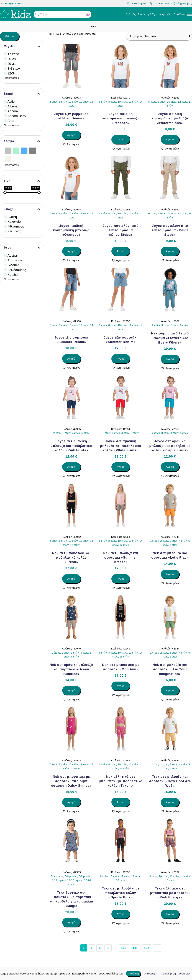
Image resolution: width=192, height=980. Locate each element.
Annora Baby (17, 116)
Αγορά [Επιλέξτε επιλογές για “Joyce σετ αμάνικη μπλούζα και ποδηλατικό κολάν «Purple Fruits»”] (170, 467)
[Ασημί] (8, 151)
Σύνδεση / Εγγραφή (148, 14)
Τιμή (22, 181)
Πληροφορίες (182, 4)
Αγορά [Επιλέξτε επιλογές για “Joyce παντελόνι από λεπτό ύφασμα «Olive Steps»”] (121, 251)
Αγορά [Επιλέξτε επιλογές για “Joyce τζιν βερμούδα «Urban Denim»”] (71, 135)
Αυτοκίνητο (15, 260)
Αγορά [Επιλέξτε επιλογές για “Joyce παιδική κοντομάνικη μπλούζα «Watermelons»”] (170, 140)
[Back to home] (16, 14)
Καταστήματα (137, 4)
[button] (37, 14)
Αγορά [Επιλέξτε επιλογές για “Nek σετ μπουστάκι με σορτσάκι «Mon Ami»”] (121, 686)
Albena (12, 106)
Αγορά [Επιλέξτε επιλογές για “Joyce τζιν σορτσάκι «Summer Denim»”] (71, 359)
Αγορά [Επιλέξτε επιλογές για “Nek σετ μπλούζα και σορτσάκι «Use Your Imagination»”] (170, 690)
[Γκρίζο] (32, 151)
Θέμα (22, 248)
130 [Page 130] (124, 948)
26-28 (12, 59)
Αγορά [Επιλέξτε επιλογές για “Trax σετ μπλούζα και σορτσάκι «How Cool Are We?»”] (170, 802)
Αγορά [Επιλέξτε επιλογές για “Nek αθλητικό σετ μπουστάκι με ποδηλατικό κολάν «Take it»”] (121, 802)
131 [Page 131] (135, 948)
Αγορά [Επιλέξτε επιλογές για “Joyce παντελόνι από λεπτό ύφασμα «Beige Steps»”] (170, 251)
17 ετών (13, 54)
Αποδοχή (133, 974)
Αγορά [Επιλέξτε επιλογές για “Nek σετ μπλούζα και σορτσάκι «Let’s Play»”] (170, 574)
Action (12, 102)
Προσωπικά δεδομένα (110, 973)
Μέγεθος (22, 46)
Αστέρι (12, 256)
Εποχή (22, 209)
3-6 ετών (14, 69)
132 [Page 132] (147, 948)
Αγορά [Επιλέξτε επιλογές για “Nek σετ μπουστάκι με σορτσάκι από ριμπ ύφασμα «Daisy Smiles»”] (71, 802)
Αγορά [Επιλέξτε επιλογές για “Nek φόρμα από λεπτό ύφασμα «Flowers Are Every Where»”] (170, 359)
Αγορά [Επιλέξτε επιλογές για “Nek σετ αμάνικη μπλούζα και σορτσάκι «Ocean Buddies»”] (71, 690)
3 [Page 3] (100, 948)
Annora (13, 111)
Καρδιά (13, 275)
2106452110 (159, 4)
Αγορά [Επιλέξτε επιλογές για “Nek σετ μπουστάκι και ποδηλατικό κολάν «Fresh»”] (71, 579)
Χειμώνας (14, 231)
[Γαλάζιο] (24, 151)
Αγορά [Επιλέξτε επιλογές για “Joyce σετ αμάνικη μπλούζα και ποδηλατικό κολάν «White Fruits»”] (121, 467)
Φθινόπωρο (16, 226)
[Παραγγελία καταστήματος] (159, 36)
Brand (22, 94)
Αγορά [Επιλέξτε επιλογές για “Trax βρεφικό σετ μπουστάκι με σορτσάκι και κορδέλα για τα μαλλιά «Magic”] (71, 922)
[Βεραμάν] (16, 151)
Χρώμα (22, 141)
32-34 (12, 73)
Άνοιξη (12, 217)
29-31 (12, 64)
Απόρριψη (151, 974)
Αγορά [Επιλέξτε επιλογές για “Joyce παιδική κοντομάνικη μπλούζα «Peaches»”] (121, 140)
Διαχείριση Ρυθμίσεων (177, 974)
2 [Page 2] (92, 948)
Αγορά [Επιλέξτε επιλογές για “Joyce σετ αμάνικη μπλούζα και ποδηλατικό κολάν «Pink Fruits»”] (71, 467)
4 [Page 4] (108, 948)
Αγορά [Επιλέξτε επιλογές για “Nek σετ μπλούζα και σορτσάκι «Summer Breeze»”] (121, 579)
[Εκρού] (8, 159)
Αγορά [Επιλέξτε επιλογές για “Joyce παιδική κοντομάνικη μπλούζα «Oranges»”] (71, 251)
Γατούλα (13, 265)
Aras (11, 121)
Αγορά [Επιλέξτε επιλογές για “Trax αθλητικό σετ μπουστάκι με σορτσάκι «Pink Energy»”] (170, 914)
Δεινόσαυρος (17, 270)
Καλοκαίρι (14, 222)
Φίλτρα (10, 36)
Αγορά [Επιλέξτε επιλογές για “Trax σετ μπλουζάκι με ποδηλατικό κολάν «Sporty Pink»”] (121, 914)
